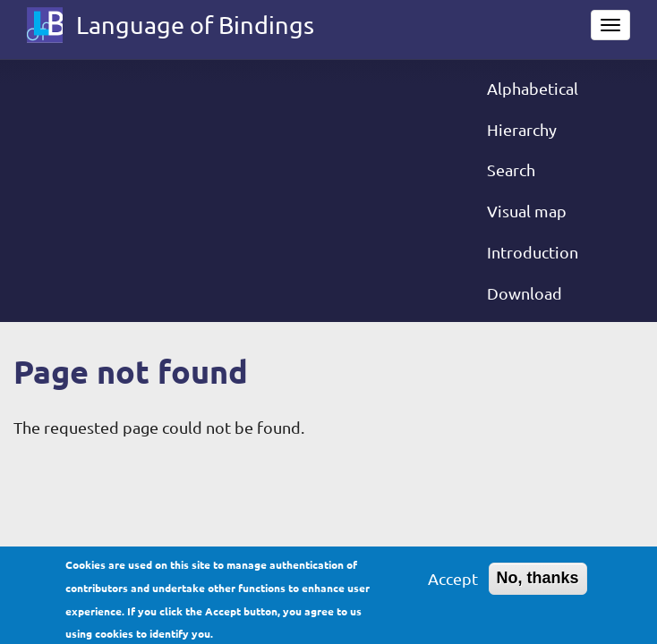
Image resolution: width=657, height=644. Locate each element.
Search (511, 169)
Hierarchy (522, 129)
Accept (453, 584)
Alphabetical (533, 88)
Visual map (527, 211)
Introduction (533, 252)
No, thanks (538, 583)
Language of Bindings (195, 25)
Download (525, 293)
